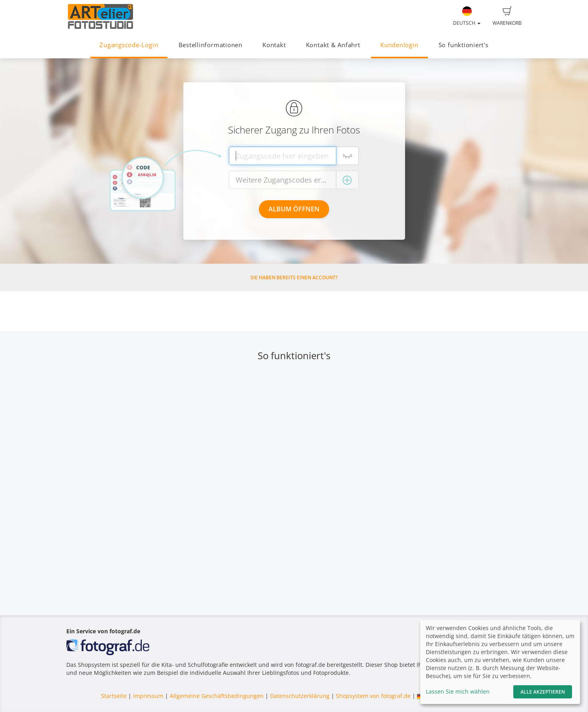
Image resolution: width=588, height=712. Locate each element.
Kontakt (274, 45)
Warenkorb (507, 16)
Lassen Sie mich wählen (458, 691)
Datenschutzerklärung (300, 696)
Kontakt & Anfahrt (333, 45)
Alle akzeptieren (543, 692)
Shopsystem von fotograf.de (373, 696)
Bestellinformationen (211, 45)
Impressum (148, 696)
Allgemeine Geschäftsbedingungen (217, 696)
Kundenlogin (399, 45)
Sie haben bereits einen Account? (294, 277)
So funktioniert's (464, 45)
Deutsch (467, 16)
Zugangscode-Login (129, 45)
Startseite (114, 696)
